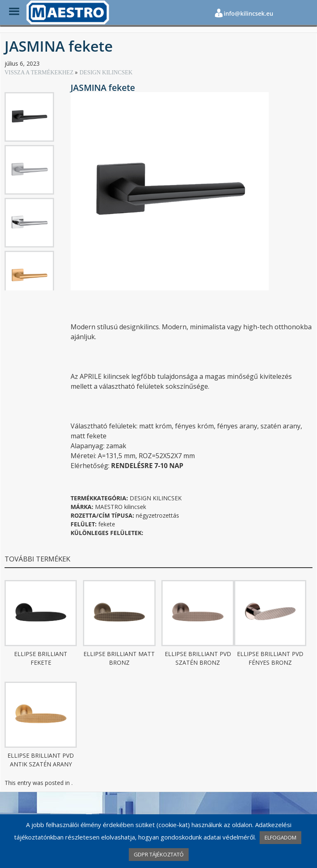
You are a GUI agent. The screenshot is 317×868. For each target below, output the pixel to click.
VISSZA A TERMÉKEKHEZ (40, 73)
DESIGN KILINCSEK (106, 73)
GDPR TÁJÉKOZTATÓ (159, 854)
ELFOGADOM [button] (280, 837)
